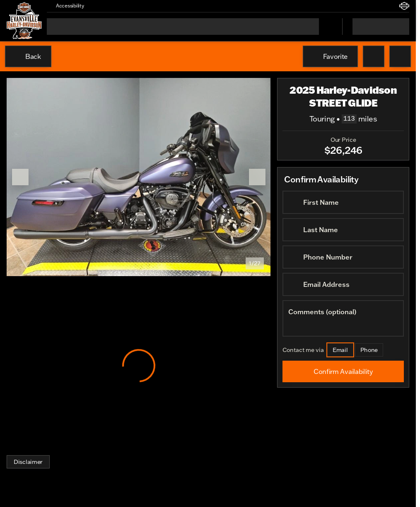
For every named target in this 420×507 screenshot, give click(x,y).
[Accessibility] (66, 6)
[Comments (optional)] (343, 318)
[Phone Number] (343, 257)
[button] (102, 6)
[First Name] (343, 202)
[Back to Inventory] (28, 56)
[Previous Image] (20, 177)
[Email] (340, 350)
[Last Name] (343, 230)
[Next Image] (257, 177)
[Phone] (369, 350)
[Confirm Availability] (343, 371)
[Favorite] (330, 56)
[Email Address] (343, 284)
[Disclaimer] (28, 462)
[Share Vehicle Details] (400, 56)
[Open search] (326, 27)
